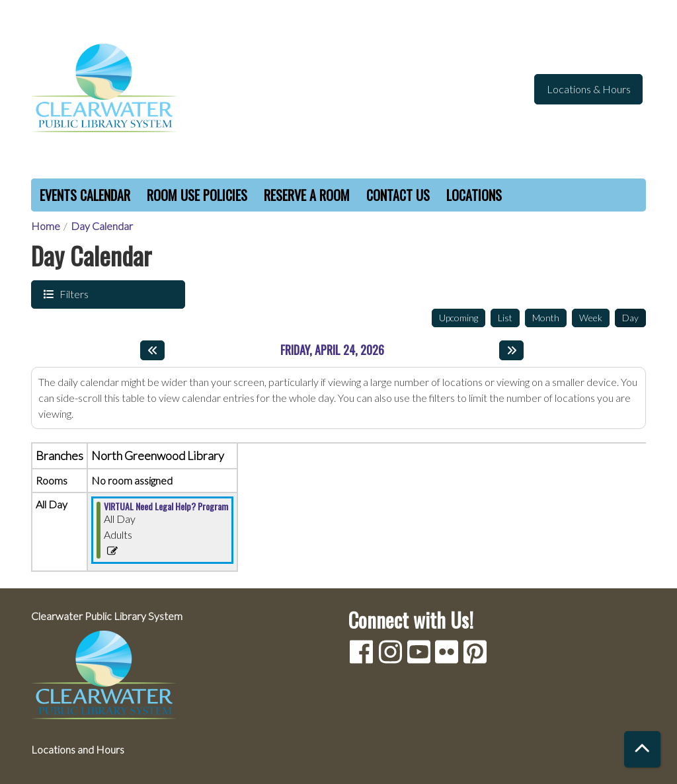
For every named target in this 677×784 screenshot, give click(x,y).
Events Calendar (85, 195)
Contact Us (398, 195)
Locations (474, 195)
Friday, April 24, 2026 (332, 350)
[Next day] (511, 350)
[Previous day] (152, 350)
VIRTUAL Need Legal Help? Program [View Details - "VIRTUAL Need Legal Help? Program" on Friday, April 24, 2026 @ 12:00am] (166, 506)
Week (591, 318)
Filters (73, 294)
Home (46, 226)
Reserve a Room (307, 195)
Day (630, 318)
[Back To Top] (642, 749)
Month (546, 318)
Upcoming (458, 318)
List (505, 318)
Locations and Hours (78, 749)
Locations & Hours (589, 89)
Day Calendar (102, 226)
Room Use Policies (197, 195)
